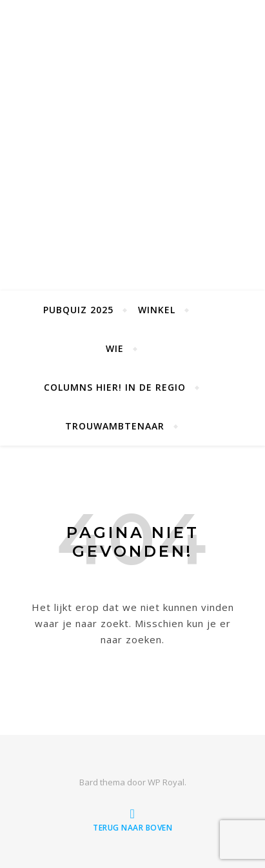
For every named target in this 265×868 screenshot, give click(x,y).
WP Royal (166, 782)
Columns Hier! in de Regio (115, 387)
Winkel (157, 310)
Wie (115, 348)
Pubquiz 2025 (78, 310)
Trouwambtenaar (115, 426)
